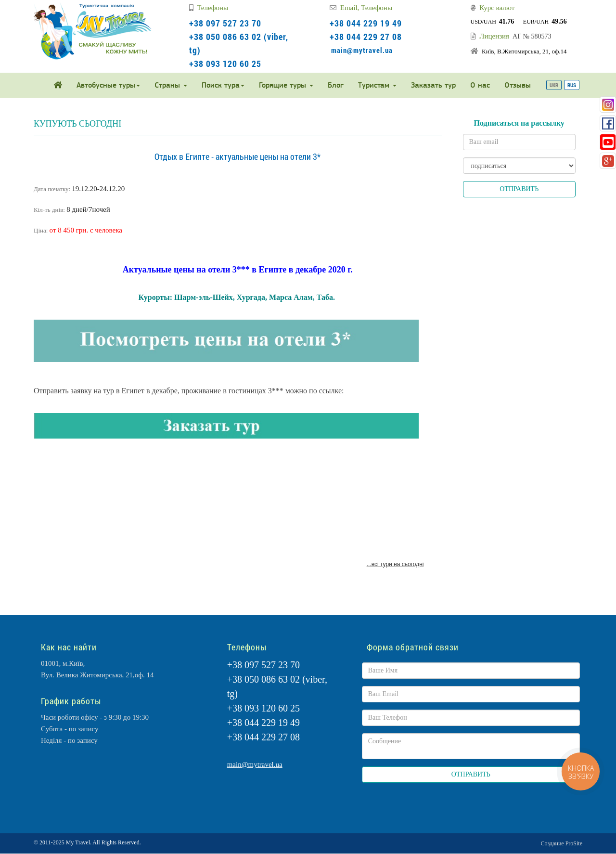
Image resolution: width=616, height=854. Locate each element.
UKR (554, 85)
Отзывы (518, 85)
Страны (171, 85)
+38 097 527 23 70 (225, 23)
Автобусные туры (108, 85)
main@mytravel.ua (362, 50)
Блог (336, 85)
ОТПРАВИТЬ (519, 189)
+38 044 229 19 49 (366, 23)
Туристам (377, 85)
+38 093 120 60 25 (225, 64)
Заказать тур (433, 85)
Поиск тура (223, 85)
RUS (572, 85)
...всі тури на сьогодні (395, 564)
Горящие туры (286, 85)
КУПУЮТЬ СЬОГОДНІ (77, 124)
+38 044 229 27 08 (366, 37)
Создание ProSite (562, 843)
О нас (480, 85)
